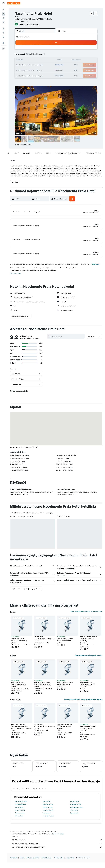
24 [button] (20, 70)
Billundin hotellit (48, 818)
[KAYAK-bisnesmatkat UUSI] (3, 37)
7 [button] (39, 55)
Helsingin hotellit (48, 820)
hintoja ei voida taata (58, 844)
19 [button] (29, 65)
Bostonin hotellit (48, 815)
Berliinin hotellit (20, 820)
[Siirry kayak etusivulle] (14, 3)
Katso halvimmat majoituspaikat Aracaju (88, 666)
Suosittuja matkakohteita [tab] (22, 799)
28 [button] (39, 70)
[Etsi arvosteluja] (68, 347)
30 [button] (49, 70)
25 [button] (25, 70)
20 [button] (34, 65)
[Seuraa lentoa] (3, 33)
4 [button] (25, 55)
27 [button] (34, 70)
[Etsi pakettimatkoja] (3, 22)
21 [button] (39, 65)
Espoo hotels (74, 823)
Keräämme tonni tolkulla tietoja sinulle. (57, 854)
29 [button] (44, 70)
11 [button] (25, 60)
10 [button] (20, 60)
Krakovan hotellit (76, 815)
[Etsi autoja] (3, 18)
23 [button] (49, 65)
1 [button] (44, 50)
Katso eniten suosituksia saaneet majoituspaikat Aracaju (83, 710)
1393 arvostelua (34, 24)
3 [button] (20, 55)
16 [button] (49, 60)
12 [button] (29, 60)
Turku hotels (19, 826)
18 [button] (25, 65)
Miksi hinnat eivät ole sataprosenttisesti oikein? (57, 858)
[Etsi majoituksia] (3, 14)
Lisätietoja (96, 275)
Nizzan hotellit (75, 812)
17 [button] (20, 65)
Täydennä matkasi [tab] (39, 799)
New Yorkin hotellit (21, 812)
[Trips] (3, 43)
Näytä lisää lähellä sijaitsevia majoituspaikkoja (86, 622)
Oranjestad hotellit (21, 815)
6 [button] (34, 55)
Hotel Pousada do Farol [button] (88, 737)
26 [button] (29, 70)
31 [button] (20, 75)
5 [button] (29, 55)
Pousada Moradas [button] (86, 693)
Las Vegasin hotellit (76, 818)
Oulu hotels (74, 820)
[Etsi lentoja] (3, 9)
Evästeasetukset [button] (15, 284)
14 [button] (39, 60)
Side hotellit (46, 812)
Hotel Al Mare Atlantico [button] (65, 649)
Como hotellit (19, 818)
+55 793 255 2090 (21, 21)
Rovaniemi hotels (48, 826)
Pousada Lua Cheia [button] (17, 693)
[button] (3, 3)
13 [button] (34, 60)
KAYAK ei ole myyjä (57, 850)
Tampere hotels (20, 823)
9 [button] (49, 55)
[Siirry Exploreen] (3, 28)
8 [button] (44, 55)
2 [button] (49, 50)
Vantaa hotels (47, 823)
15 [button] (44, 60)
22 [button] (44, 65)
